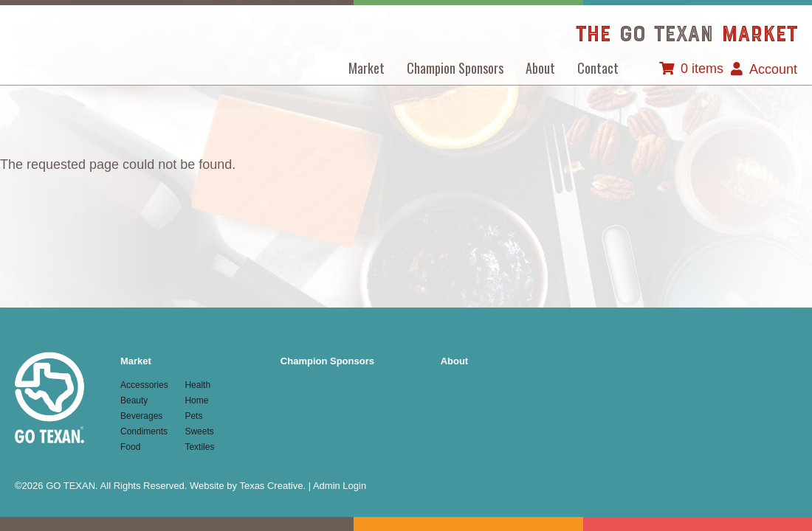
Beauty (134, 400)
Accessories (144, 385)
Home (196, 400)
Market (367, 68)
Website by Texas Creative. (248, 486)
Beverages (141, 416)
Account (773, 69)
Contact (598, 68)
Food (130, 447)
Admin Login (340, 486)
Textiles (199, 447)
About (540, 68)
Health (197, 385)
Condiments (144, 431)
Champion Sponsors (455, 68)
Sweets (199, 431)
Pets (193, 416)
